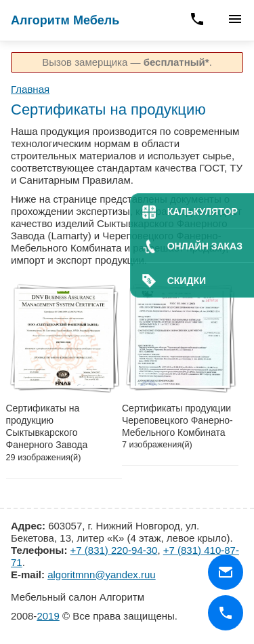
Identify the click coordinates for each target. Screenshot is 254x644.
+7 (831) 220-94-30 (114, 550)
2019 (48, 616)
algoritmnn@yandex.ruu (101, 575)
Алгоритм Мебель (65, 20)
